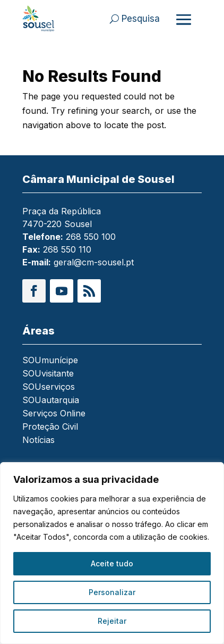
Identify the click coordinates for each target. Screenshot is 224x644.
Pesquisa (141, 19)
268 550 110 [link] (67, 249)
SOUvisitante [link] (48, 374)
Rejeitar (112, 621)
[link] (40, 19)
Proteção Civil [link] (50, 427)
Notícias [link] (38, 441)
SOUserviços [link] (49, 387)
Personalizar (112, 592)
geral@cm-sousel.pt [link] (94, 262)
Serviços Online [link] (54, 414)
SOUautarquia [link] (51, 401)
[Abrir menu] (184, 19)
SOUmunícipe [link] (50, 361)
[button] (34, 291)
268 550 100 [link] (91, 237)
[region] (112, 553)
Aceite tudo (112, 563)
